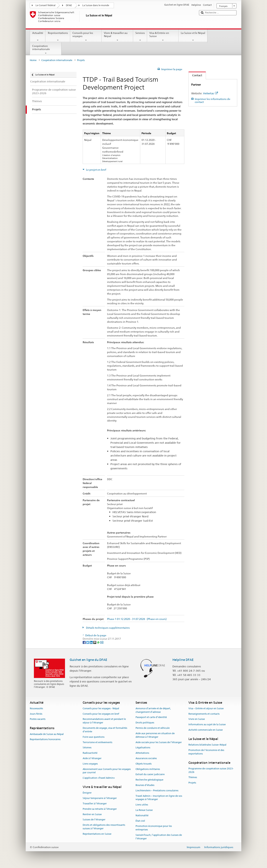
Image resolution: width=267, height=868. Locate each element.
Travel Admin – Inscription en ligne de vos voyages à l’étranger (159, 798)
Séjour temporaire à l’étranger (100, 798)
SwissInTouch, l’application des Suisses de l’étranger (159, 837)
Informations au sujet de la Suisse (207, 725)
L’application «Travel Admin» (99, 778)
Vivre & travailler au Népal (117, 36)
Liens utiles (142, 805)
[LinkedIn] (92, 642)
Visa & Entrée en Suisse (163, 36)
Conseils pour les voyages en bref (101, 714)
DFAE (69, 5)
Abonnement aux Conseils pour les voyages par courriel (107, 771)
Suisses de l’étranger (94, 820)
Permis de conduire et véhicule (153, 728)
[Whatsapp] (99, 642)
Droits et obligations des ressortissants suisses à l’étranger (104, 827)
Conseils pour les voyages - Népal (101, 708)
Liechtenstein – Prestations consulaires (157, 790)
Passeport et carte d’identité (151, 717)
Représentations (58, 36)
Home (33, 60)
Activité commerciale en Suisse (206, 730)
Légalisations (143, 748)
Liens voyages (90, 764)
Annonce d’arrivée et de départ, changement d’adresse (153, 710)
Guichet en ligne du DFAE (88, 660)
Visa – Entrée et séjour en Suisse (206, 708)
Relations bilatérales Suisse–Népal (207, 745)
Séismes (87, 748)
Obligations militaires (148, 769)
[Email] (102, 642)
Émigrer (87, 793)
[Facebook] (84, 642)
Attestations (142, 753)
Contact (195, 75)
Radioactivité (90, 753)
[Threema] (95, 642)
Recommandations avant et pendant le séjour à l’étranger (104, 721)
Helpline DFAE (183, 660)
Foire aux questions (94, 737)
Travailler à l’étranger (95, 804)
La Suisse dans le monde (96, 5)
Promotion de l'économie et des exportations (206, 752)
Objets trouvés (144, 764)
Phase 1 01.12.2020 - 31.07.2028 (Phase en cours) (137, 619)
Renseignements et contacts (204, 714)
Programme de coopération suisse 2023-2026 (211, 770)
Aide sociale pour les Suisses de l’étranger (159, 742)
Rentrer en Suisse (92, 814)
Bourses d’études (145, 785)
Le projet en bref (96, 170)
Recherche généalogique (149, 780)
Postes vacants (38, 719)
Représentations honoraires (45, 739)
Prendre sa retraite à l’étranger (100, 809)
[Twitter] (88, 642)
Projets (192, 783)
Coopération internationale (46, 50)
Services (140, 36)
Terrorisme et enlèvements (97, 742)
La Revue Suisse (144, 810)
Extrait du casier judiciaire (150, 774)
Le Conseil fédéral (46, 5)
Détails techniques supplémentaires (108, 628)
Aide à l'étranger (92, 758)
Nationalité (142, 815)
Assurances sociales (146, 758)
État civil (140, 821)
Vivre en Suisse (197, 719)
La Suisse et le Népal (193, 36)
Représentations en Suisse (97, 834)
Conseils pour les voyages (86, 36)
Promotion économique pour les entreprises (154, 828)
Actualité (38, 36)
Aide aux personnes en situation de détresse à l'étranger (155, 735)
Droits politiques (145, 723)
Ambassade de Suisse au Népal (47, 734)
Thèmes (193, 777)
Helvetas (210, 93)
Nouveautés (36, 708)
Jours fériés (36, 714)
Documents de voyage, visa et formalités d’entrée (105, 730)
